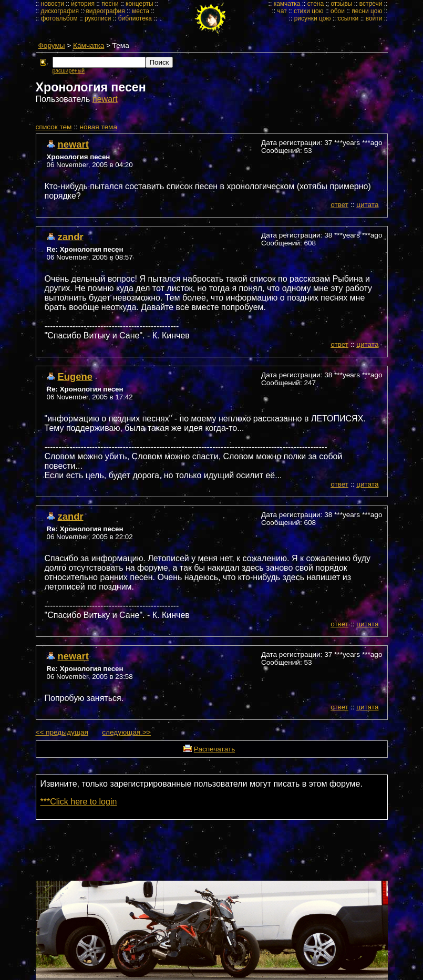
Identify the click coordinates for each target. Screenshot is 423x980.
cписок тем (54, 127)
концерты (140, 4)
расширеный (69, 71)
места (141, 11)
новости (53, 4)
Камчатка (89, 45)
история (83, 4)
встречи (371, 4)
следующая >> (126, 732)
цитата (367, 205)
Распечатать (214, 749)
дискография (60, 11)
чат (282, 11)
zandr (71, 237)
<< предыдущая (62, 732)
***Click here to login (79, 802)
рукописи (98, 18)
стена (316, 4)
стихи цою (309, 11)
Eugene (75, 376)
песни (110, 4)
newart (105, 99)
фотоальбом (59, 18)
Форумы (52, 45)
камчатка (287, 4)
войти (374, 18)
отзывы (341, 4)
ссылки (348, 18)
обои (338, 11)
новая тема (99, 127)
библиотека (135, 18)
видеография (105, 11)
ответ (339, 205)
